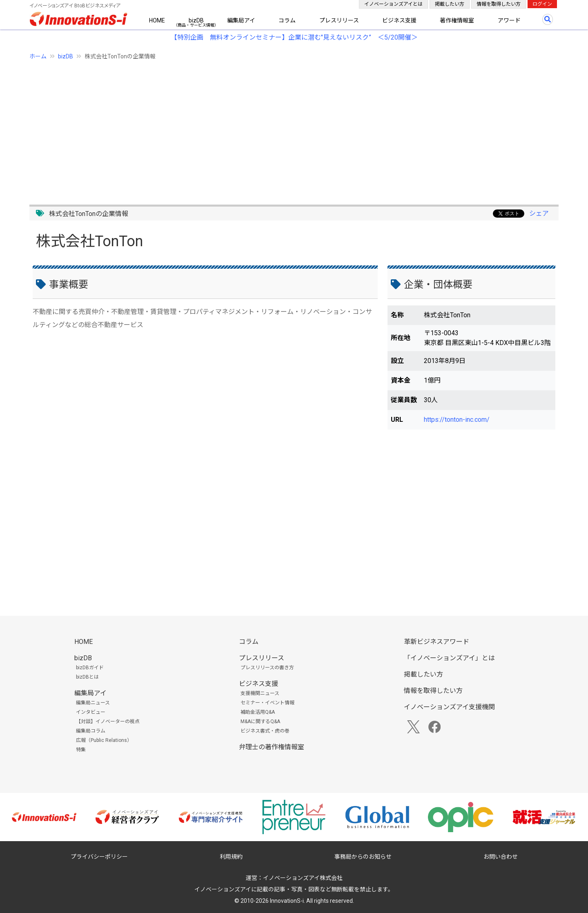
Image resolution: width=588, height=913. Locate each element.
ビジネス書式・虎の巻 (265, 731)
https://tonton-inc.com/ (457, 420)
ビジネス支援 (399, 20)
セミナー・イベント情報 (267, 703)
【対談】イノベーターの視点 (108, 721)
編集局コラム (91, 731)
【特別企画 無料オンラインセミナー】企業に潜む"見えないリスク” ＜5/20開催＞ (294, 37)
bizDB (196, 20)
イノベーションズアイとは (393, 4)
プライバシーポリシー (99, 857)
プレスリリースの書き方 (267, 668)
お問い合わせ (501, 857)
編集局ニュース (93, 703)
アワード (509, 20)
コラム (287, 20)
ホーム (38, 56)
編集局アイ (241, 20)
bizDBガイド (90, 668)
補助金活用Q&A (258, 712)
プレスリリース (339, 20)
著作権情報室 (457, 20)
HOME (157, 20)
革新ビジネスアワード (437, 642)
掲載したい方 (450, 4)
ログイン (542, 4)
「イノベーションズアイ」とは (449, 658)
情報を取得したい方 (499, 4)
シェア (539, 213)
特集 (81, 750)
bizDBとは (87, 677)
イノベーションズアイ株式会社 (303, 878)
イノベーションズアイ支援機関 (449, 707)
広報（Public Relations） (104, 740)
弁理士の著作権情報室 (272, 747)
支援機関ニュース (260, 693)
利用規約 (231, 857)
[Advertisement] (274, 128)
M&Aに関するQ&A (260, 721)
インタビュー (91, 712)
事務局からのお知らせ (363, 857)
